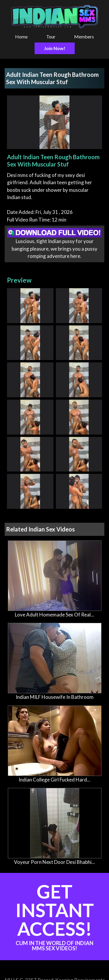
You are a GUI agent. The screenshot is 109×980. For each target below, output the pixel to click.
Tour (51, 37)
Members (84, 37)
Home (21, 37)
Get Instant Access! (54, 916)
